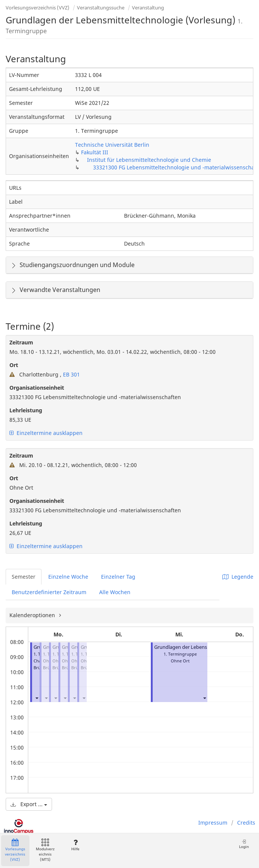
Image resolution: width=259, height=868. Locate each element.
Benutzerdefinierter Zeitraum (49, 592)
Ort (14, 365)
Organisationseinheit (37, 388)
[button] (37, 698)
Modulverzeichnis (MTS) (45, 850)
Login (244, 844)
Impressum (213, 823)
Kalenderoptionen (33, 615)
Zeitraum (21, 342)
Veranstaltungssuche (101, 8)
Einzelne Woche (68, 577)
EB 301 (71, 374)
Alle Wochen (115, 592)
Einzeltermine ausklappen (46, 433)
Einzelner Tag (118, 577)
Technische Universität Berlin (112, 145)
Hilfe (75, 845)
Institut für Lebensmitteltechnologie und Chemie (149, 160)
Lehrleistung (26, 410)
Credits (246, 823)
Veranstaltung (148, 8)
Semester (24, 577)
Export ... (29, 804)
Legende (238, 577)
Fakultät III (95, 152)
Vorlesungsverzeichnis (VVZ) (38, 8)
